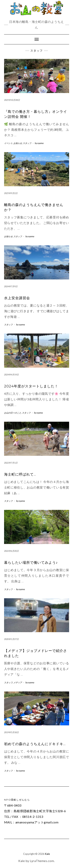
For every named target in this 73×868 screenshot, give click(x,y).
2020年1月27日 (11, 639)
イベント (8, 143)
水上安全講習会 (17, 298)
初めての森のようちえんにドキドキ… (35, 744)
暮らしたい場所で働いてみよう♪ (31, 563)
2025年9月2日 (11, 193)
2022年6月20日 (11, 551)
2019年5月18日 (11, 732)
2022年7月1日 (11, 463)
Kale (47, 854)
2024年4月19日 (11, 375)
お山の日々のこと (13, 413)
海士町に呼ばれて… (20, 474)
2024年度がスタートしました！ (31, 386)
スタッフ (27, 143)
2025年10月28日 (12, 100)
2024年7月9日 (11, 286)
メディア (18, 682)
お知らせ (18, 143)
